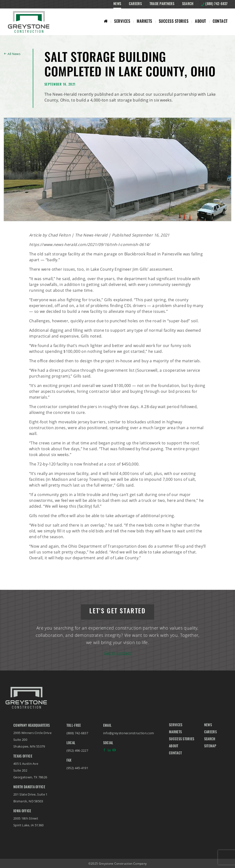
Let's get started (117, 612)
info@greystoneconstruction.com (129, 733)
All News (14, 54)
